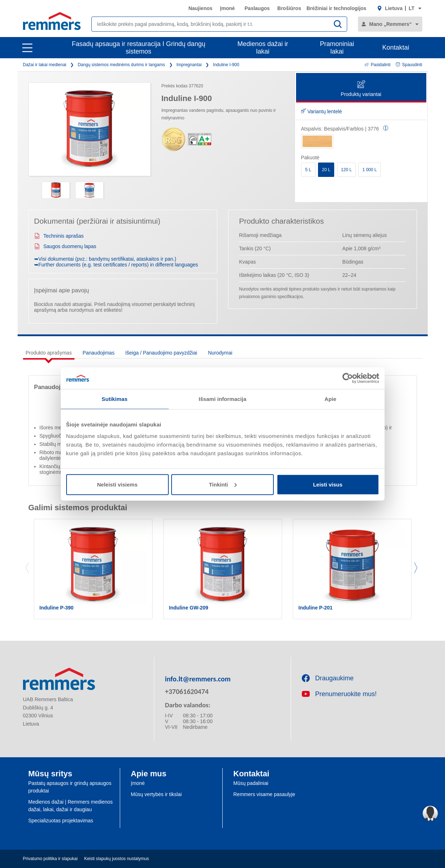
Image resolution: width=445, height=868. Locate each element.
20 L (326, 170)
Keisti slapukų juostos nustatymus (117, 859)
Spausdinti (409, 65)
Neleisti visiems (117, 484)
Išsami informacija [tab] (222, 399)
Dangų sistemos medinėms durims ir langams (121, 65)
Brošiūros (289, 8)
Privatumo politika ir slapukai (50, 859)
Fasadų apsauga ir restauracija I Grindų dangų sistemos (138, 48)
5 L (308, 170)
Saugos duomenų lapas (65, 246)
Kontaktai (396, 47)
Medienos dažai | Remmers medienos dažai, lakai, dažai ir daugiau (71, 806)
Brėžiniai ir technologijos (336, 8)
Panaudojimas (98, 353)
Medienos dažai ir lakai (263, 48)
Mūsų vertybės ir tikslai (156, 794)
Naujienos (201, 8)
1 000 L (369, 170)
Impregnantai (189, 65)
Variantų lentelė (322, 111)
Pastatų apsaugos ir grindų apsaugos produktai (70, 787)
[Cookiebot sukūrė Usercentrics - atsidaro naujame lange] (348, 378)
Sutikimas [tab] (115, 399)
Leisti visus (328, 484)
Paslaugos (257, 8)
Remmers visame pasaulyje (264, 794)
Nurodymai (220, 353)
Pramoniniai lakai (337, 48)
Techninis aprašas (59, 236)
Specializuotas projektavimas (61, 821)
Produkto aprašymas (49, 353)
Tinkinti (223, 484)
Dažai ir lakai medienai (45, 65)
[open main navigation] (27, 48)
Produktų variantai (361, 89)
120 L (346, 170)
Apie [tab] (330, 399)
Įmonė (228, 8)
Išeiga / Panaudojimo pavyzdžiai (161, 353)
